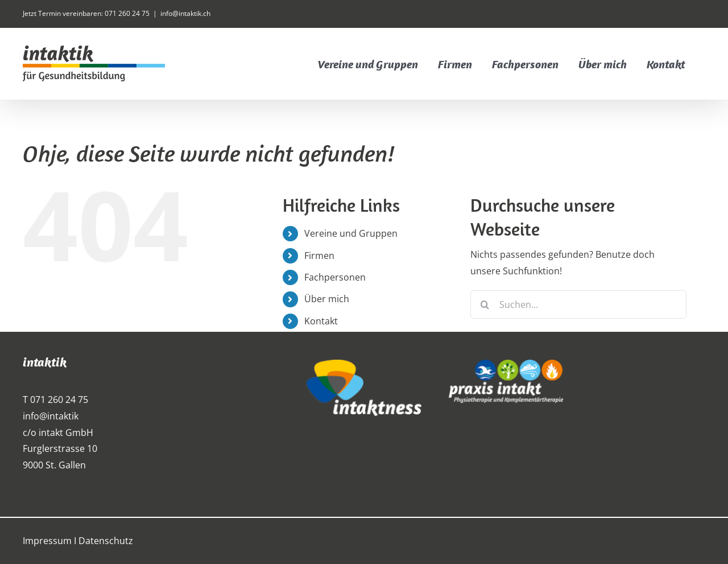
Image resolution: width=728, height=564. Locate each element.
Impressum (47, 541)
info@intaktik (51, 416)
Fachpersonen (335, 277)
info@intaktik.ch (185, 13)
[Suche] (485, 304)
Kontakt (321, 321)
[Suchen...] (578, 304)
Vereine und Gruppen (351, 233)
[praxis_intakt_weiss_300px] (506, 364)
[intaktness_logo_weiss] (364, 364)
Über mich (327, 299)
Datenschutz (106, 541)
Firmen (319, 256)
